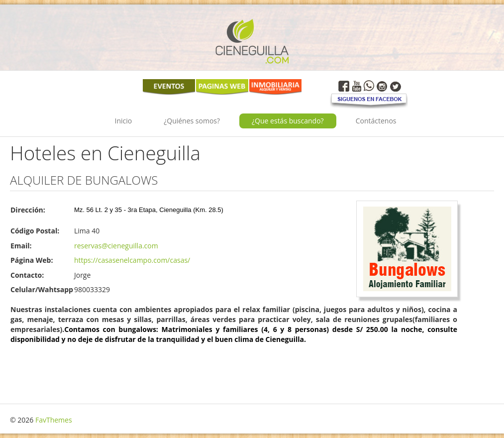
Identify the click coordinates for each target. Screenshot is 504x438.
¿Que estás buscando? (288, 121)
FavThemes (54, 420)
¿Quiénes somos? (192, 121)
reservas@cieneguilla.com (116, 246)
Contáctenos (376, 121)
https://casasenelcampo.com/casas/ (132, 260)
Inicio (124, 121)
